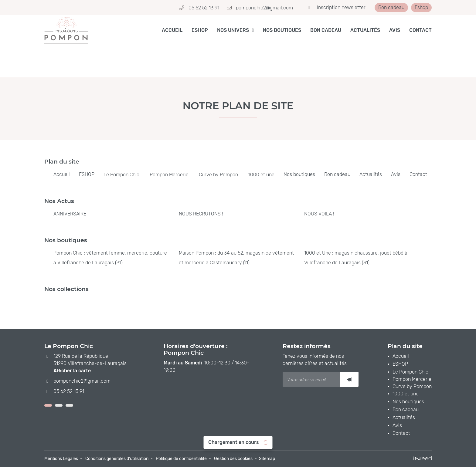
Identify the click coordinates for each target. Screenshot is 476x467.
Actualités (365, 30)
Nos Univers (233, 30)
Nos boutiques (282, 30)
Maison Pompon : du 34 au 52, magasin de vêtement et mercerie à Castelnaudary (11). (236, 258)
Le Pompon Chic (121, 175)
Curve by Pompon (218, 175)
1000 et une (261, 175)
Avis (395, 30)
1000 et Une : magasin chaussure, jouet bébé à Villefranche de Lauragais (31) (356, 258)
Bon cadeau (326, 30)
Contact (420, 30)
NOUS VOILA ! (319, 214)
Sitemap (267, 459)
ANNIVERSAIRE (70, 214)
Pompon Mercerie (169, 175)
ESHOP (200, 30)
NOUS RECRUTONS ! (201, 214)
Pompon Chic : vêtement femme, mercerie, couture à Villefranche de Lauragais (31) (110, 258)
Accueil (172, 30)
